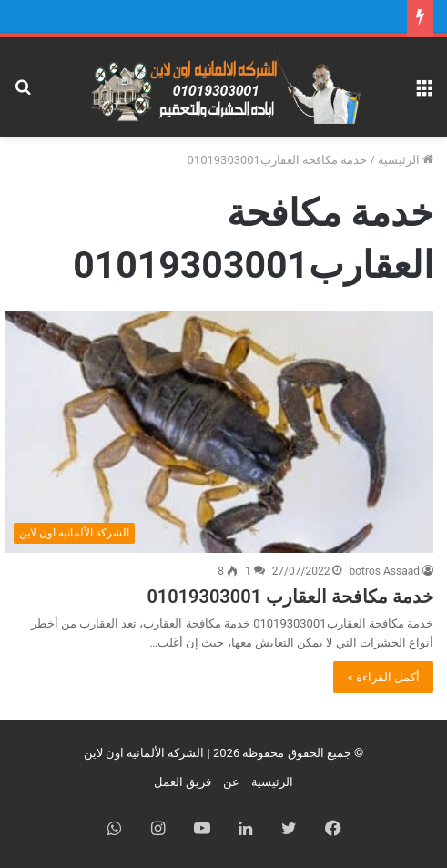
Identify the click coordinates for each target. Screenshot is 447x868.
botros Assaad (384, 571)
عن (231, 782)
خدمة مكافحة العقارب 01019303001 (290, 597)
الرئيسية (406, 160)
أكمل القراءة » (383, 677)
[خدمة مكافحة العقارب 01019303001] (219, 432)
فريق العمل (183, 782)
